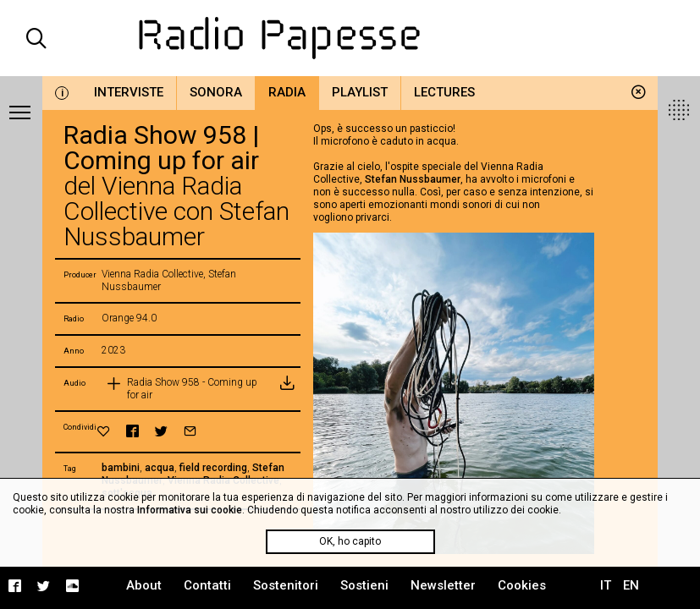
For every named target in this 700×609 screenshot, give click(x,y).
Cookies (522, 585)
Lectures (444, 92)
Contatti (207, 585)
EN (631, 585)
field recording (213, 468)
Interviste (129, 92)
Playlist (360, 92)
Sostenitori (286, 585)
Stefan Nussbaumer (413, 179)
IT (606, 585)
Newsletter (443, 585)
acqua (160, 468)
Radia (287, 92)
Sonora (216, 92)
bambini (121, 468)
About (144, 585)
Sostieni (364, 585)
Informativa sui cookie (190, 510)
